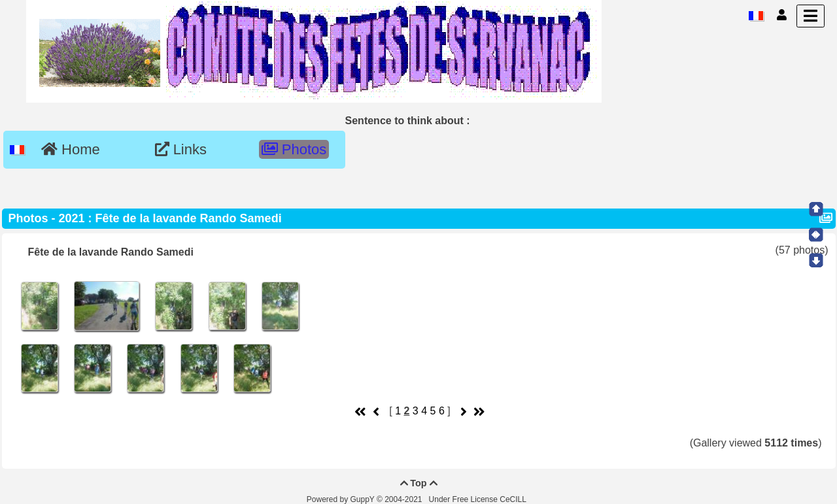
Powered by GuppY (342, 499)
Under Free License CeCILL (479, 499)
